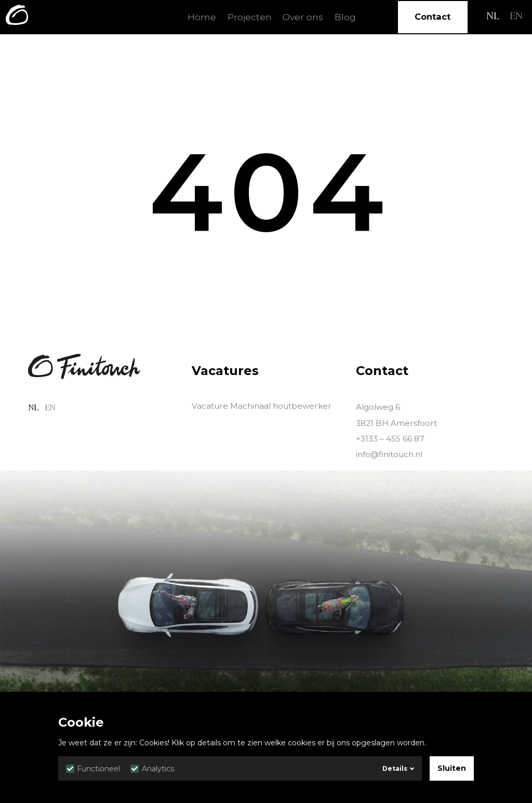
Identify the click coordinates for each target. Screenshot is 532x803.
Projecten (250, 17)
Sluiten (452, 768)
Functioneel (93, 769)
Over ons (303, 17)
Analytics (152, 769)
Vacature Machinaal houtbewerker (262, 406)
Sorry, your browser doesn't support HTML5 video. (266, 620)
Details (398, 768)
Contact (433, 17)
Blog (345, 17)
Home (202, 17)
